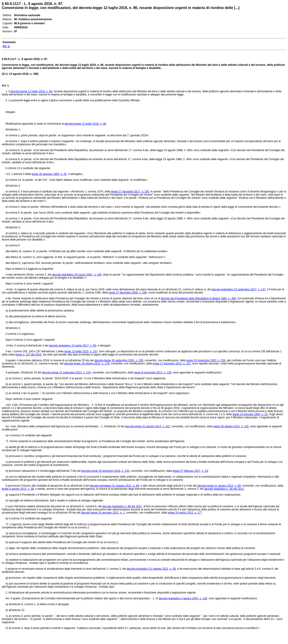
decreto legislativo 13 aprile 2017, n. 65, (73, 346)
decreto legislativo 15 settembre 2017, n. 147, (239, 289)
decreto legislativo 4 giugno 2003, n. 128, (183, 598)
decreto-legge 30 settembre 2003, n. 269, (119, 360)
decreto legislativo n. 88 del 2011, (123, 506)
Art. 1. (6, 86)
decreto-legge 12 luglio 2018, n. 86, (32, 91)
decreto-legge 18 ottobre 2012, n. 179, (87, 364)
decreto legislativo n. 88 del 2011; (224, 489)
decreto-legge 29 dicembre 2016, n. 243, (106, 471)
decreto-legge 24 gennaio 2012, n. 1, (103, 513)
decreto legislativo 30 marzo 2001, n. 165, (77, 275)
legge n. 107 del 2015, (29, 355)
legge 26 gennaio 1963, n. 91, (50, 174)
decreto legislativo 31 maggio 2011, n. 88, (115, 486)
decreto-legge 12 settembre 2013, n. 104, (67, 373)
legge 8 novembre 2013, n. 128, (153, 373)
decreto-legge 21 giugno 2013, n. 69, (219, 486)
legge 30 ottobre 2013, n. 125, (231, 426)
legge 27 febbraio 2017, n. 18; (191, 471)
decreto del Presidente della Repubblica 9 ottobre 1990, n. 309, (199, 298)
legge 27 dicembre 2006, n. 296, (128, 293)
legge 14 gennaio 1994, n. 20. (250, 414)
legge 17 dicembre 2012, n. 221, (172, 364)
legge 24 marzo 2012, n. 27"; (185, 513)
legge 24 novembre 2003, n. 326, (206, 360)
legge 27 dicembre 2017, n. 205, (130, 192)
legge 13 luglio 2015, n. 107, (81, 351)
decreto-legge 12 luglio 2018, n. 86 (85, 124)
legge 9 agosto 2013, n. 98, (18, 489)
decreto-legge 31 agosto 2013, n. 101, (148, 426)
